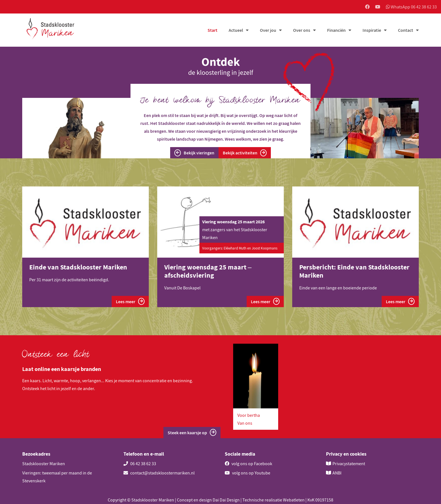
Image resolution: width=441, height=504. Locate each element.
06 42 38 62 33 (140, 463)
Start (212, 30)
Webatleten (294, 500)
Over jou (268, 30)
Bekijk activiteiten (245, 153)
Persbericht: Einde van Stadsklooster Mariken (354, 271)
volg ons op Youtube (247, 473)
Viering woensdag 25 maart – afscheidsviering (208, 271)
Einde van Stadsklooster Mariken (78, 267)
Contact (406, 30)
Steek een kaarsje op (192, 432)
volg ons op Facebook (248, 463)
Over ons (302, 30)
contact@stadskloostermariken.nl (159, 473)
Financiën (336, 30)
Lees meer (130, 301)
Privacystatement (349, 463)
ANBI (337, 473)
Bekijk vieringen (194, 153)
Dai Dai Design (226, 500)
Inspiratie (372, 30)
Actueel (236, 30)
